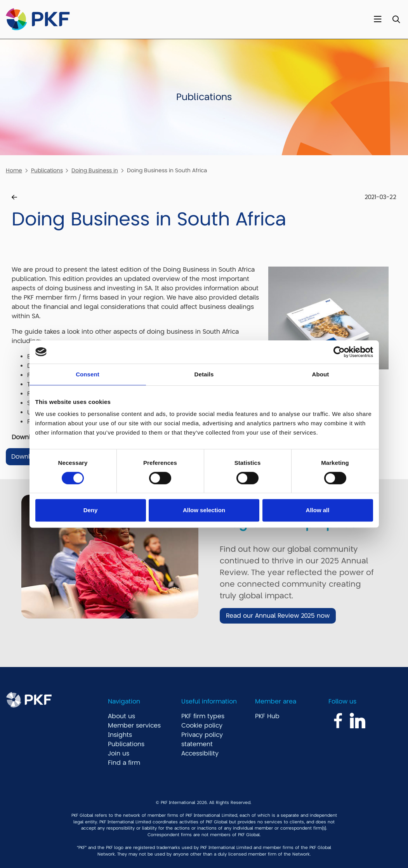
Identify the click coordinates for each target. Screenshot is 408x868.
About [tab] (321, 374)
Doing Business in (95, 170)
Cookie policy (202, 726)
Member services (134, 726)
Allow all (318, 510)
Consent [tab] (88, 374)
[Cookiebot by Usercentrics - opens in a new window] (339, 352)
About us (122, 716)
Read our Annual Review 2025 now (278, 616)
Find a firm (124, 763)
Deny (91, 510)
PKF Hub (267, 716)
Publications (47, 170)
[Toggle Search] (396, 20)
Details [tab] (204, 374)
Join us (119, 754)
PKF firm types (203, 716)
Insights (120, 735)
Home (14, 170)
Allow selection (204, 510)
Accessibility (200, 754)
